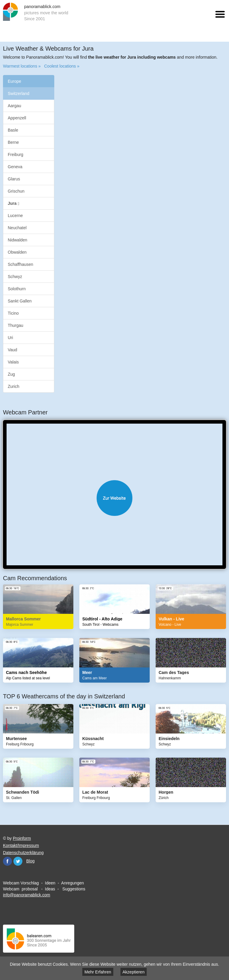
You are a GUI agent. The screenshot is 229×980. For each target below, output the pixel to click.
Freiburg (16, 155)
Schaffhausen (20, 264)
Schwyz (15, 277)
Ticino (13, 313)
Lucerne (15, 216)
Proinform (22, 838)
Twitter (18, 861)
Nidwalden (17, 240)
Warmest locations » (22, 66)
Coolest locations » (62, 66)
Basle (13, 130)
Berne (13, 142)
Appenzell (17, 118)
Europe (14, 81)
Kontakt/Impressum (21, 845)
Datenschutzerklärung (23, 853)
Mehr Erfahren (98, 972)
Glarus (14, 179)
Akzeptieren (134, 972)
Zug (11, 374)
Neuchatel (17, 228)
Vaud (13, 350)
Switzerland (18, 93)
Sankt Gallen (20, 301)
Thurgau (16, 325)
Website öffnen (114, 498)
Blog (30, 861)
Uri (10, 338)
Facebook (7, 861)
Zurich (14, 386)
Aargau (14, 106)
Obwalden (17, 252)
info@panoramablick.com (27, 895)
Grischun (16, 191)
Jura (14, 203)
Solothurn (17, 289)
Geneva (15, 167)
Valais (13, 362)
